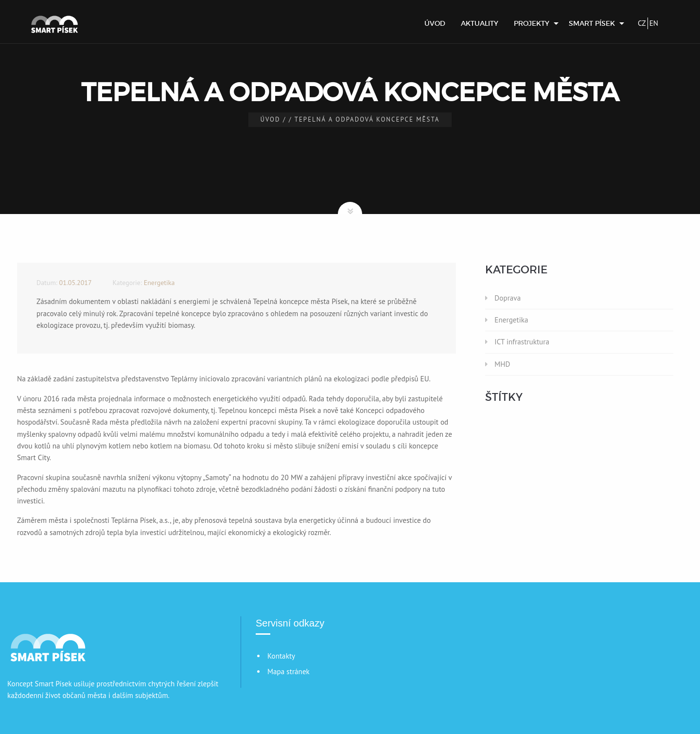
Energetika (511, 320)
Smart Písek (592, 23)
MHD (502, 364)
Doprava (507, 298)
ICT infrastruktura (522, 342)
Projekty (532, 23)
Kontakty (281, 656)
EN (654, 23)
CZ (642, 23)
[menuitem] (435, 23)
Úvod (435, 23)
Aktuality (480, 23)
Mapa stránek (289, 671)
